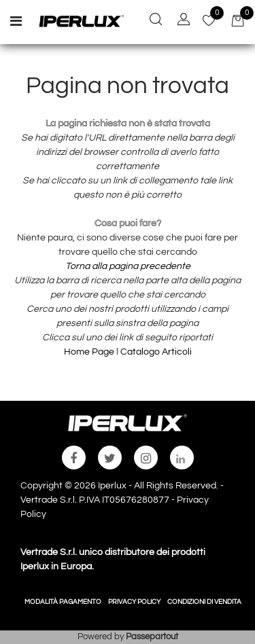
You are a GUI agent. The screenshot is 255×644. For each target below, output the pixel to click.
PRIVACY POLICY (134, 602)
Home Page (90, 352)
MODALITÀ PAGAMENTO (63, 602)
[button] (156, 21)
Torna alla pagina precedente (128, 266)
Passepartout (152, 637)
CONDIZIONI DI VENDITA (204, 602)
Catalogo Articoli (156, 352)
